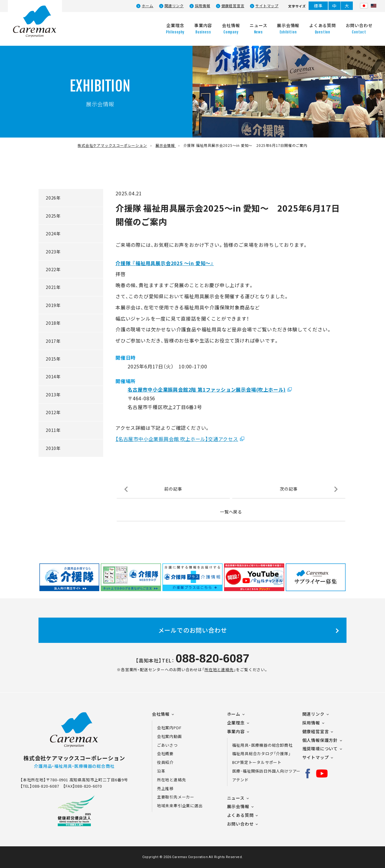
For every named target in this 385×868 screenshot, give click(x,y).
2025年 (53, 216)
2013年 (53, 395)
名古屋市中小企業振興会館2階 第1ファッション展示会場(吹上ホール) (207, 389)
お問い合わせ (240, 824)
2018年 (53, 323)
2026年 (53, 198)
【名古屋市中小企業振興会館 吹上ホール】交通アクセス (177, 439)
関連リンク (174, 6)
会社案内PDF (173, 728)
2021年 (53, 287)
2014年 (53, 377)
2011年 (53, 430)
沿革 (161, 771)
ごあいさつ (167, 745)
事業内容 (236, 731)
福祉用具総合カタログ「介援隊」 (262, 753)
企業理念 (236, 723)
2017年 (53, 341)
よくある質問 (240, 815)
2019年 (53, 305)
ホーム (147, 6)
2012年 (53, 412)
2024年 (53, 234)
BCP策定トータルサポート (257, 762)
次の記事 (289, 489)
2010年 (53, 448)
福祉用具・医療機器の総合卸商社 (262, 745)
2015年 (53, 359)
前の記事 (173, 489)
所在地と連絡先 (219, 670)
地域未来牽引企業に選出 (180, 806)
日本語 (364, 6)
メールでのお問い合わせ (193, 630)
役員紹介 (165, 762)
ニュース (236, 798)
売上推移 (165, 788)
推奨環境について (320, 749)
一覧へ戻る (231, 512)
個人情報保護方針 (320, 740)
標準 (318, 6)
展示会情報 (238, 806)
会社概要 (165, 753)
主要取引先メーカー (176, 797)
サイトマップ (267, 6)
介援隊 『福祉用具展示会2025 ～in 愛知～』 (165, 263)
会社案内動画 (169, 736)
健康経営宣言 (233, 6)
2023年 (53, 252)
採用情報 (203, 6)
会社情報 (161, 714)
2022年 (53, 269)
